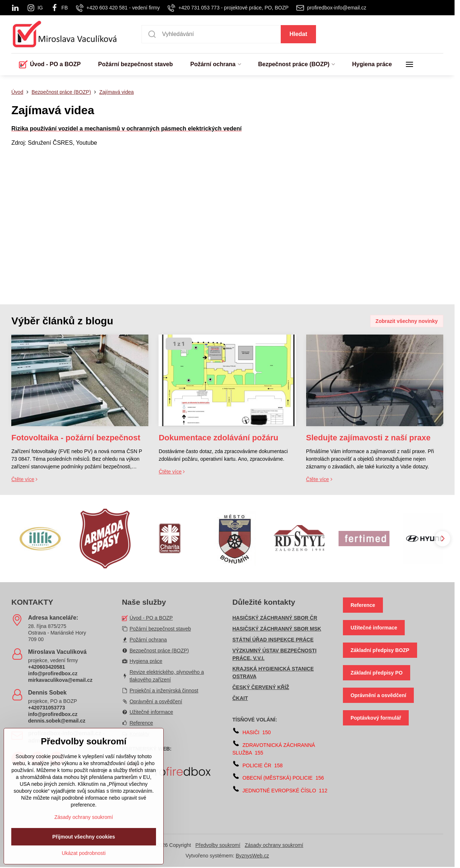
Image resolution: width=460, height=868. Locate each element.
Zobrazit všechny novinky (407, 321)
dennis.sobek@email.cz (57, 721)
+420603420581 (47, 667)
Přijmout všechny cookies (84, 853)
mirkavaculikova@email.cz (60, 680)
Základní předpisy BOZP (380, 650)
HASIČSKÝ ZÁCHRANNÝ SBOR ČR (275, 618)
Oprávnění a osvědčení (378, 695)
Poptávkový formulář (376, 718)
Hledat (298, 34)
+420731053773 (47, 708)
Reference (363, 605)
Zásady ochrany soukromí (274, 845)
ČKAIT (240, 698)
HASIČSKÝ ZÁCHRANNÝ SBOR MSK (277, 629)
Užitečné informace (374, 628)
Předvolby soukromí (218, 845)
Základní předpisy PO (377, 673)
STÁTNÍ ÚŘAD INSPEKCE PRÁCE (273, 640)
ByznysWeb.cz (252, 856)
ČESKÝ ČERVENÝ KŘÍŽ (261, 687)
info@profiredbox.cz (53, 673)
